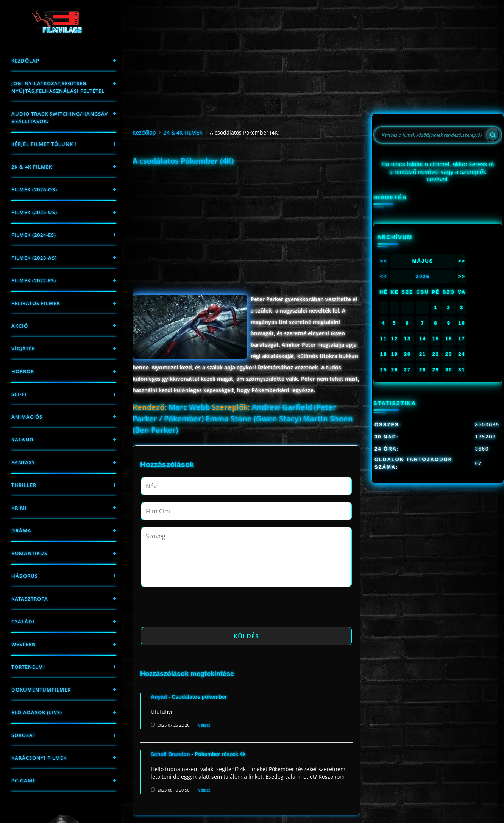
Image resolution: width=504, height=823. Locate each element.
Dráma (21, 530)
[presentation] (198, 609)
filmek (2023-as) (34, 258)
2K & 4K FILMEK (32, 167)
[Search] (493, 135)
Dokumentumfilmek (41, 690)
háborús (25, 576)
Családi (23, 621)
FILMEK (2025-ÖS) (34, 212)
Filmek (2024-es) (34, 235)
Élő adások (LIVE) (37, 712)
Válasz (204, 725)
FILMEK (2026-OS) (34, 189)
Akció (20, 326)
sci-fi (19, 394)
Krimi (19, 508)
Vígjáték (23, 349)
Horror (23, 371)
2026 (423, 276)
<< (383, 261)
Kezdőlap (25, 61)
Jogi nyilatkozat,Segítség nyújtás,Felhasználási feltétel (58, 87)
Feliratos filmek (36, 303)
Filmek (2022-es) (34, 280)
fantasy (23, 462)
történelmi (28, 667)
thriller (24, 485)
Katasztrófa (30, 599)
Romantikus (29, 553)
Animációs (27, 417)
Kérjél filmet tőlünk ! (44, 144)
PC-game (23, 781)
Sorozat (23, 735)
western (24, 644)
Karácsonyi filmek (39, 758)
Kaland (23, 440)
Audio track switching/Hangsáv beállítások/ (60, 117)
